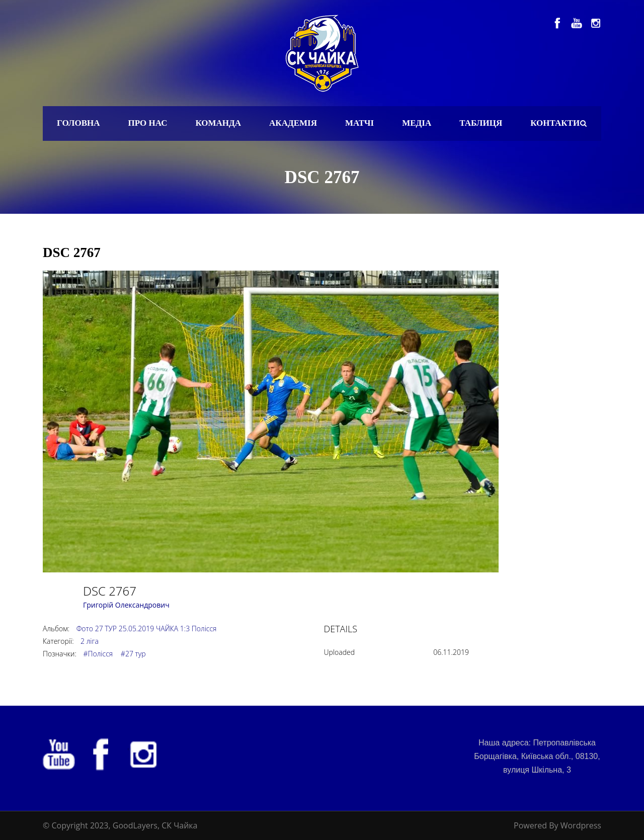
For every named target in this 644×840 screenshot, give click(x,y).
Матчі (359, 123)
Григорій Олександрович (126, 605)
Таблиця (481, 123)
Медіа (417, 123)
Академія (293, 123)
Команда (218, 123)
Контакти (555, 123)
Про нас (148, 123)
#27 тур (133, 654)
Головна (78, 123)
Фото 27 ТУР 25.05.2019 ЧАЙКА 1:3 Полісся (147, 628)
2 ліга (90, 641)
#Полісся (98, 654)
